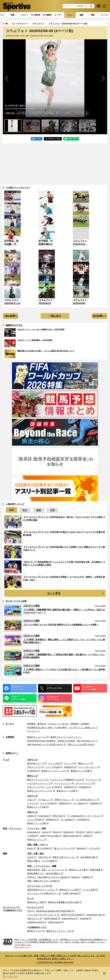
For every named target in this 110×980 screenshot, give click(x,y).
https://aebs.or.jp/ (22, 947)
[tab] (24, 15)
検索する (91, 6)
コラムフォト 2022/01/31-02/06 (80, 244)
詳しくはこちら (10, 976)
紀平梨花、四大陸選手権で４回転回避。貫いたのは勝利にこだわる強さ (52, 113)
